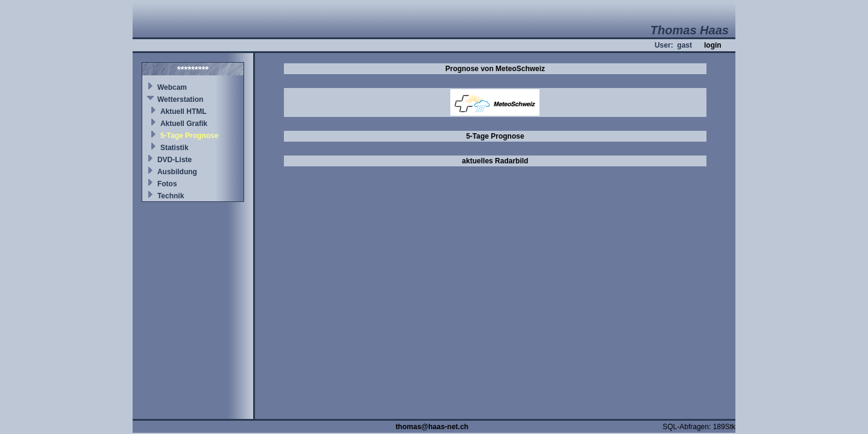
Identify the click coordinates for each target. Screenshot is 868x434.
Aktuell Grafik (184, 124)
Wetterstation (180, 99)
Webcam (172, 87)
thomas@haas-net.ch (432, 427)
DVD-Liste (175, 160)
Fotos (167, 184)
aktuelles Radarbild (495, 161)
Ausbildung (177, 172)
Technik (171, 196)
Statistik (175, 148)
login (713, 45)
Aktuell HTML (184, 112)
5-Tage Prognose (189, 136)
